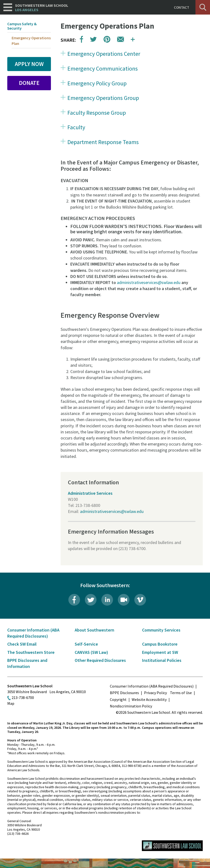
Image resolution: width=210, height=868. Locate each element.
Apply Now (29, 64)
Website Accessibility (149, 699)
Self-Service (86, 644)
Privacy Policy (155, 693)
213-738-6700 (23, 698)
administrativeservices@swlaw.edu (149, 282)
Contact (182, 7)
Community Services (161, 630)
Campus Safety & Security (22, 26)
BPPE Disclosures (124, 693)
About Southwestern (94, 630)
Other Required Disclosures (100, 660)
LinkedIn (107, 600)
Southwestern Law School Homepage (172, 846)
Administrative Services (90, 493)
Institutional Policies (162, 660)
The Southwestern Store (31, 652)
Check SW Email (22, 644)
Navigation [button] (8, 7)
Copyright (118, 699)
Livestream (124, 600)
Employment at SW (160, 652)
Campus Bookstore (160, 644)
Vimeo (140, 600)
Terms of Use (181, 693)
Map (11, 703)
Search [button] (203, 7)
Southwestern (42, 8)
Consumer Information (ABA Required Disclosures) (152, 686)
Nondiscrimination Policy (131, 706)
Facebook (74, 600)
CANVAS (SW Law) (91, 652)
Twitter (91, 600)
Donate (29, 83)
